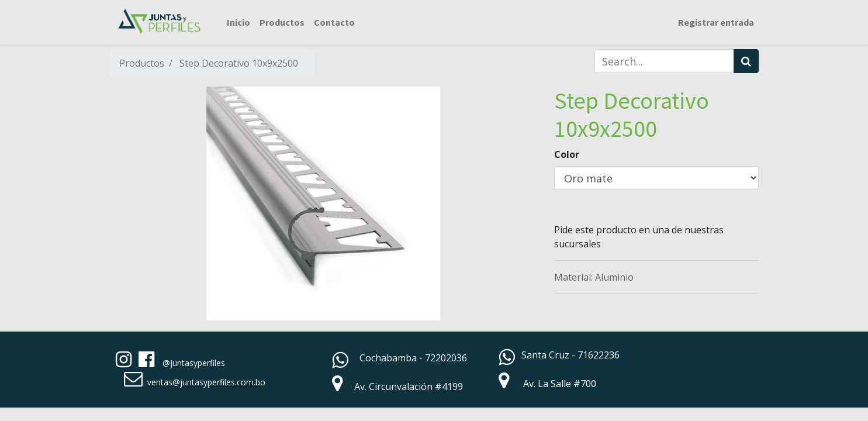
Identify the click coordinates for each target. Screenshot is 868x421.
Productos (142, 63)
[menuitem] (238, 22)
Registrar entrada (716, 22)
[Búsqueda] (746, 61)
